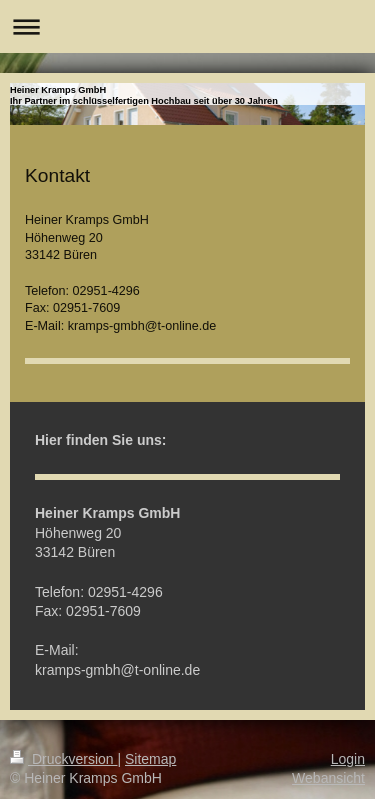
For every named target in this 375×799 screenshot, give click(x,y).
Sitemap (150, 759)
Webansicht (328, 778)
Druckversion (63, 759)
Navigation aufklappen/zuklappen (187, 26)
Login (348, 759)
